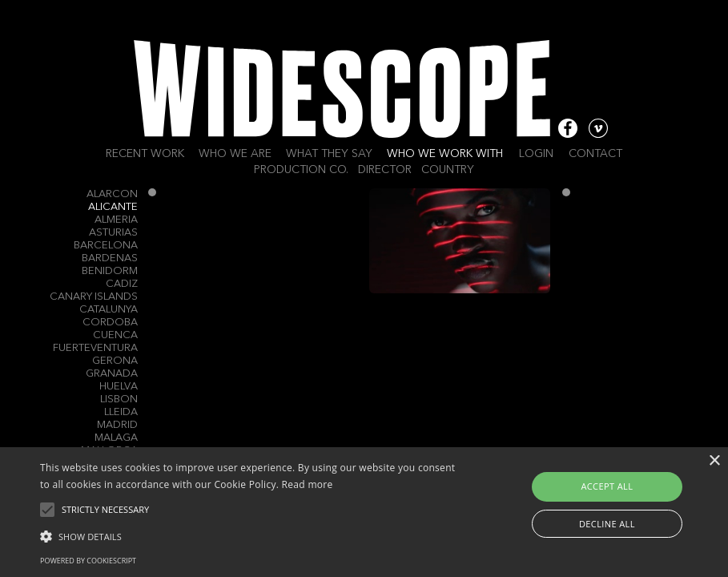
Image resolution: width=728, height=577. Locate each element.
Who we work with (445, 154)
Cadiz (122, 284)
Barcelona (106, 246)
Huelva (119, 387)
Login (536, 154)
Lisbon (119, 399)
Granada (112, 374)
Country (448, 170)
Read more (308, 484)
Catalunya (109, 310)
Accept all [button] (607, 486)
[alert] (364, 512)
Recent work (145, 154)
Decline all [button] (607, 524)
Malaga (116, 438)
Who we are (235, 154)
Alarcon (112, 194)
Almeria (116, 220)
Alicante (113, 207)
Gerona (115, 361)
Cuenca (115, 335)
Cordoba (110, 323)
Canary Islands (94, 297)
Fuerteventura (95, 348)
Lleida (121, 412)
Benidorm (110, 271)
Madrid (117, 425)
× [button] (714, 461)
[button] (251, 535)
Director (385, 170)
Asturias (113, 233)
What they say (329, 154)
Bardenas (110, 258)
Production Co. (301, 170)
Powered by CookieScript (88, 561)
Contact (595, 154)
